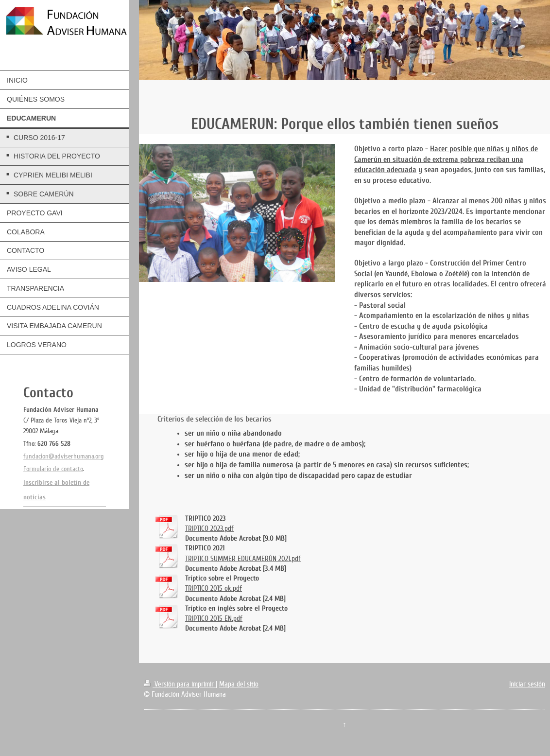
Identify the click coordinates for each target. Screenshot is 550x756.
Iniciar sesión (527, 684)
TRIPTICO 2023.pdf (209, 528)
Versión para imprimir (180, 684)
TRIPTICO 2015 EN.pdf (214, 618)
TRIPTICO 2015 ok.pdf (214, 588)
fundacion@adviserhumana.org (64, 456)
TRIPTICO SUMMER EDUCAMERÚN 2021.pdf (243, 559)
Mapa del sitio (239, 684)
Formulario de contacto (53, 469)
